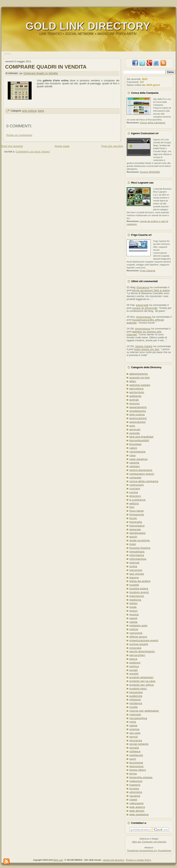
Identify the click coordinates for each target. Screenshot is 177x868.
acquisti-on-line (140, 378)
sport (133, 759)
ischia (133, 566)
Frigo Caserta (148, 271)
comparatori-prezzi (142, 474)
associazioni (138, 422)
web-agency (137, 807)
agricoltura (136, 389)
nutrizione (136, 633)
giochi (133, 537)
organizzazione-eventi (144, 640)
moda (133, 607)
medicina (135, 600)
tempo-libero (138, 770)
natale (133, 622)
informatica (137, 555)
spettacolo (136, 755)
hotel (133, 544)
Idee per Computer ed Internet (149, 842)
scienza (134, 729)
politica (134, 666)
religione (135, 700)
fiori (132, 507)
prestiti (134, 674)
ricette (134, 707)
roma (133, 722)
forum (133, 518)
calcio (133, 448)
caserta (134, 463)
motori (134, 611)
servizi (134, 737)
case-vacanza (138, 459)
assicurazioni (138, 418)
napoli (133, 618)
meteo (133, 603)
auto (132, 426)
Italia (41, 111)
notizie (134, 629)
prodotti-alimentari (142, 677)
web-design (137, 811)
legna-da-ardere (140, 581)
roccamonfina (138, 718)
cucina (134, 492)
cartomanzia (137, 452)
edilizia (134, 503)
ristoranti (135, 714)
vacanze (135, 796)
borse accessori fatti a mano (151, 290)
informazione (138, 559)
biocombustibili (139, 440)
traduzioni (136, 781)
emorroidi (142, 305)
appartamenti (138, 407)
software (135, 751)
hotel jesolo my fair (147, 349)
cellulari (135, 466)
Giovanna (143, 287)
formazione (137, 514)
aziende (135, 433)
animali (134, 400)
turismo (134, 789)
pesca (133, 659)
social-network (139, 744)
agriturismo (137, 392)
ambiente (135, 396)
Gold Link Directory (88, 26)
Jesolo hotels (144, 346)
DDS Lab (58, 860)
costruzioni (137, 485)
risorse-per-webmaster (144, 711)
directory (135, 496)
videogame (137, 803)
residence (136, 703)
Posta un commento (19, 135)
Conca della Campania (153, 123)
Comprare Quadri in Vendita (46, 67)
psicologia (136, 692)
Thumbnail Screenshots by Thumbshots (149, 851)
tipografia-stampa (141, 777)
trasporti (135, 785)
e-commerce (137, 500)
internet (134, 563)
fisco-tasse (137, 511)
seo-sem (135, 733)
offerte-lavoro (138, 637)
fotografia (136, 522)
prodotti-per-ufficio (142, 685)
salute (133, 725)
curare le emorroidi (145, 308)
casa (132, 455)
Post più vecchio (112, 146)
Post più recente (12, 146)
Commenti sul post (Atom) (33, 152)
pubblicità (136, 696)
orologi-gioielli (139, 644)
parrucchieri (137, 655)
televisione (136, 766)
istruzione (136, 570)
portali (134, 670)
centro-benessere (141, 470)
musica (134, 614)
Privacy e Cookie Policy (139, 860)
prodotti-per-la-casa (142, 681)
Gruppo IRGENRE (150, 172)
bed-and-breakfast (142, 437)
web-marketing (139, 814)
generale (135, 529)
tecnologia (136, 763)
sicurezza (136, 740)
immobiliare (137, 552)
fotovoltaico (137, 526)
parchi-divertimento (142, 651)
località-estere (139, 589)
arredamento (138, 411)
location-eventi (139, 592)
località (134, 585)
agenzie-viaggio (140, 385)
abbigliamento (139, 374)
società (134, 748)
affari (133, 381)
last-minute (137, 574)
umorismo (136, 792)
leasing (134, 578)
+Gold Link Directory (114, 860)
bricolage (136, 444)
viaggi (133, 800)
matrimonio (137, 596)
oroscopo (135, 648)
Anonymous (144, 317)
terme (133, 774)
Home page (62, 146)
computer (136, 478)
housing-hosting (140, 548)
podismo (135, 663)
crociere (135, 489)
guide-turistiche (140, 540)
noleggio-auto (138, 625)
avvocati (135, 429)
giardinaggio (138, 533)
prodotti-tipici (138, 689)
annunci (135, 403)
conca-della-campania (144, 481)
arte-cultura (29, 111)
